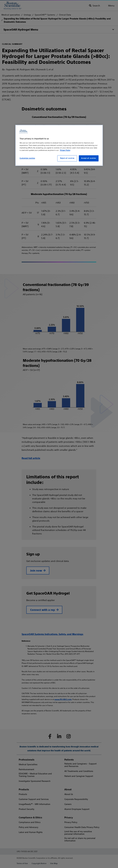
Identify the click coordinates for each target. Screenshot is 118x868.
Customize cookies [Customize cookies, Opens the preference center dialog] (27, 158)
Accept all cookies (89, 158)
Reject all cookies (67, 158)
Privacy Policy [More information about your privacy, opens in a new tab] (65, 150)
